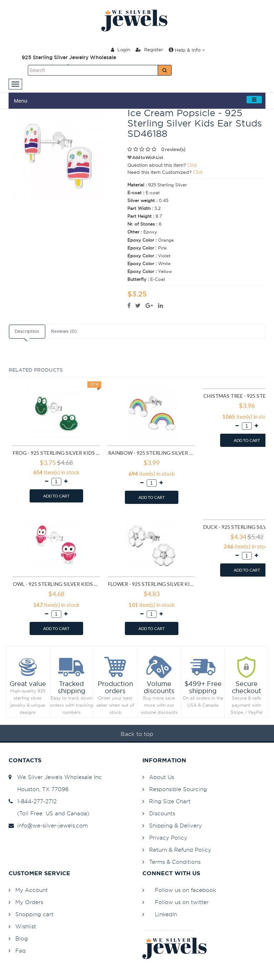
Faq (21, 951)
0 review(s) (173, 149)
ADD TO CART (56, 496)
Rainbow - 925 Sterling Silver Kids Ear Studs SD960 (151, 453)
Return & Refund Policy (180, 850)
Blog (22, 938)
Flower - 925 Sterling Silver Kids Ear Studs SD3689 (151, 584)
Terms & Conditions (175, 862)
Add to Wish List (145, 157)
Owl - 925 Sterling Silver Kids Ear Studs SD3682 (56, 584)
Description (27, 331)
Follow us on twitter (182, 902)
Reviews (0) (64, 331)
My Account (32, 890)
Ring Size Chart (170, 801)
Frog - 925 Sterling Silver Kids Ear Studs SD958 (56, 453)
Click (192, 165)
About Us (162, 777)
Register (149, 50)
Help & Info (187, 50)
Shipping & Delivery (176, 826)
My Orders (29, 902)
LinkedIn (166, 914)
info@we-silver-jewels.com (48, 826)
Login (121, 50)
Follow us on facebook (185, 890)
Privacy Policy (168, 838)
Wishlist (26, 926)
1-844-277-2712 (33, 801)
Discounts (162, 813)
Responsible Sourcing (178, 789)
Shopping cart (34, 914)
